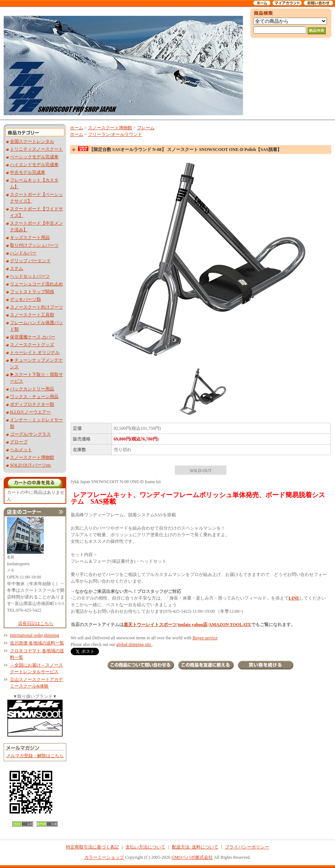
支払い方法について (145, 847)
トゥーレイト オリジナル (35, 352)
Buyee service (205, 638)
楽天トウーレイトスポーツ (150, 625)
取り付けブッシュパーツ (34, 245)
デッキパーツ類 (25, 299)
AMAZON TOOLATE (230, 625)
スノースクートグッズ (32, 345)
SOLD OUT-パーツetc (31, 465)
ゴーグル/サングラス (30, 434)
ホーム (77, 128)
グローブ (19, 442)
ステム (17, 268)
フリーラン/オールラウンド (115, 134)
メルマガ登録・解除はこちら (35, 756)
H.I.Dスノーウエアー (30, 412)
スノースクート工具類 (32, 315)
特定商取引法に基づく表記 (92, 847)
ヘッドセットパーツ (30, 276)
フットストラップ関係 (32, 292)
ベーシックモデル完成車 (34, 157)
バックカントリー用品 (32, 389)
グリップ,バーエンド (30, 261)
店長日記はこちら (36, 623)
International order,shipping (34, 635)
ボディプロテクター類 (32, 404)
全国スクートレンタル (32, 141)
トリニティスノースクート (36, 149)
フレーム (146, 128)
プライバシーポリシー (247, 847)
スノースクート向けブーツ (36, 307)
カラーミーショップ (104, 857)
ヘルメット (21, 450)
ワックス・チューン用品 (34, 397)
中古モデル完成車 (28, 172)
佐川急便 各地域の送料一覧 (37, 643)
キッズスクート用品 (30, 238)
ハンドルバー (23, 253)
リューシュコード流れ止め (36, 284)
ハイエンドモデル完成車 (34, 165)
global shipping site (134, 644)
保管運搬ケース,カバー (33, 337)
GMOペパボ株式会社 (192, 857)
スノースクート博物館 (32, 457)
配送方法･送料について (195, 847)
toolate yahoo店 (193, 625)
